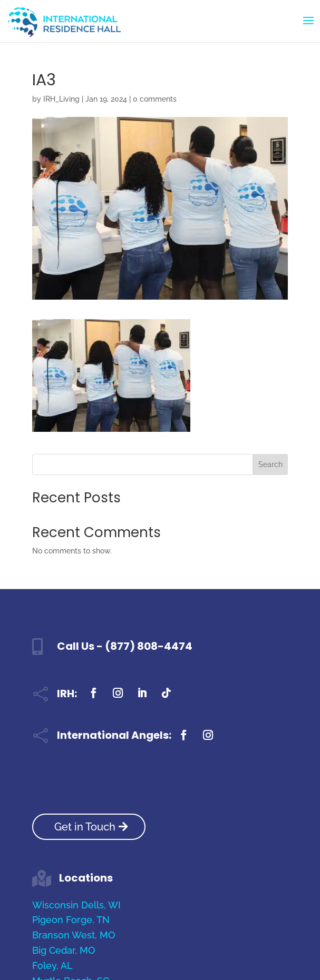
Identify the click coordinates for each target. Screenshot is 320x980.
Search (270, 464)
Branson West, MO (74, 935)
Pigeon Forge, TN (71, 920)
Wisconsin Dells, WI (76, 905)
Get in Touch (85, 827)
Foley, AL (52, 966)
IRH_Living (61, 99)
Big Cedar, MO (64, 950)
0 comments (155, 99)
